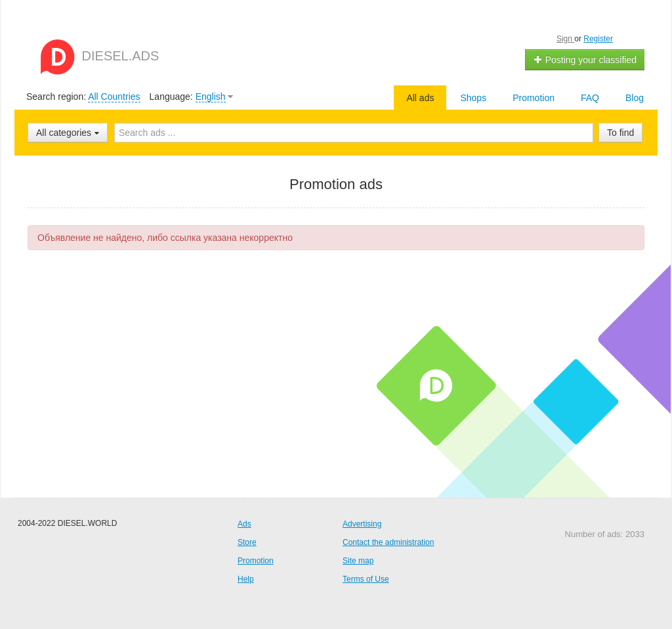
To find (620, 133)
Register (598, 39)
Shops (473, 98)
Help (246, 579)
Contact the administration (388, 542)
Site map (358, 561)
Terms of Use (366, 579)
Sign (565, 39)
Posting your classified (585, 60)
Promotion (534, 98)
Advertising (362, 524)
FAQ (590, 98)
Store (247, 542)
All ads (420, 98)
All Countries (114, 97)
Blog (635, 98)
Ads (244, 524)
